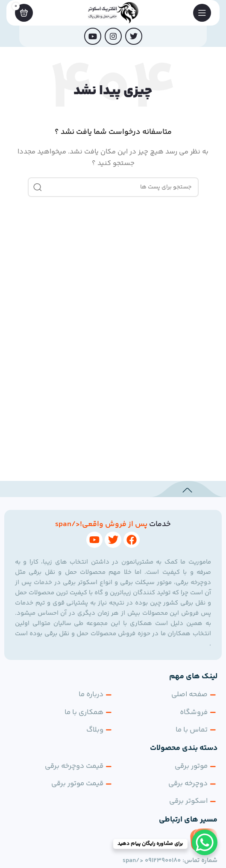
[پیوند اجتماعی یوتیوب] (93, 36)
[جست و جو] (113, 187)
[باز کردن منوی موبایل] (202, 13)
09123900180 (163, 861)
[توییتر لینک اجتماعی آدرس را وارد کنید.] (134, 36)
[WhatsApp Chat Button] (205, 842)
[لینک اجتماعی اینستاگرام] (113, 36)
